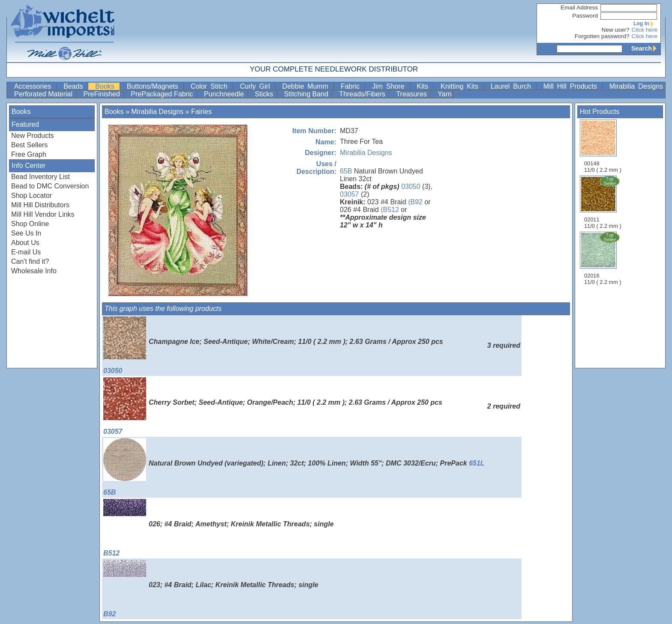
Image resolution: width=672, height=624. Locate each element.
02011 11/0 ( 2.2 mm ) (603, 202)
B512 (125, 528)
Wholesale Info (34, 271)
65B (346, 171)
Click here (645, 30)
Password (585, 16)
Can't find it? (30, 261)
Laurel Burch (513, 86)
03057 (349, 194)
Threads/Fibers (363, 94)
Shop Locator (31, 196)
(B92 (415, 202)
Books (106, 86)
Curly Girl (257, 86)
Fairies (201, 112)
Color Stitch (211, 86)
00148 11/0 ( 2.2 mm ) (603, 146)
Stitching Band (307, 94)
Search (646, 48)
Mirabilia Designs (636, 86)
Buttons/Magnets (154, 86)
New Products (33, 136)
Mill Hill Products (572, 86)
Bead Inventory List (40, 177)
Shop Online (30, 224)
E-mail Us (26, 252)
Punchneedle (225, 94)
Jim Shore (390, 86)
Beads (75, 86)
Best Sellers (29, 145)
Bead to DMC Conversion (50, 186)
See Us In (26, 233)
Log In (645, 24)
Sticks (265, 94)
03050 (411, 187)
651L (477, 463)
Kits (424, 86)
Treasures (412, 94)
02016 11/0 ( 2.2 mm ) (603, 258)
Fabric (352, 86)
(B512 (390, 210)
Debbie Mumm (307, 86)
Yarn (445, 94)
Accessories (34, 86)
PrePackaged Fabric (163, 94)
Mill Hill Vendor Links (43, 214)
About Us (25, 243)
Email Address (579, 7)
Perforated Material (44, 94)
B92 (125, 589)
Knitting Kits (461, 86)
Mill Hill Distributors (40, 205)
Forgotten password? (602, 36)
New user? (616, 30)
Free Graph (29, 154)
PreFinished (103, 94)
